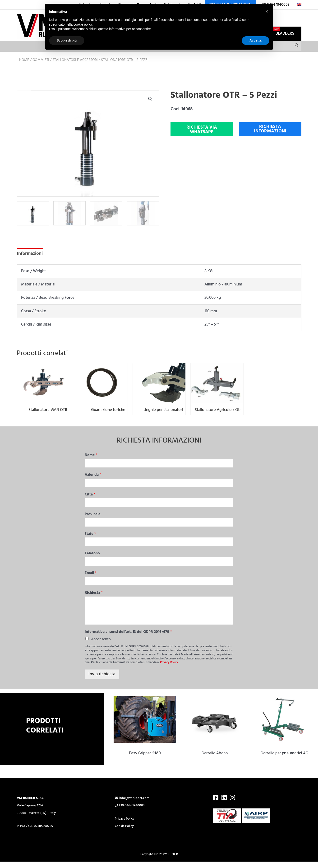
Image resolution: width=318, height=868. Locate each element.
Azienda (93, 481)
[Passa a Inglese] (297, 5)
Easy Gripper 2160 (147, 759)
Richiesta (94, 599)
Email (91, 579)
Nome (91, 461)
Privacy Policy (169, 668)
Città (90, 501)
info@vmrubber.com (132, 804)
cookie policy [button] (83, 24)
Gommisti (41, 61)
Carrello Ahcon (216, 759)
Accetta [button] (256, 40)
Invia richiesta (102, 680)
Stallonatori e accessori (75, 61)
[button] (150, 99)
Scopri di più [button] (67, 40)
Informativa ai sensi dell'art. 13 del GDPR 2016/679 (128, 638)
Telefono (92, 559)
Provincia (92, 520)
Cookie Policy (124, 832)
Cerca (297, 47)
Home (24, 61)
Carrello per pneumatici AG (286, 759)
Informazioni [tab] (30, 254)
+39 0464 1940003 (130, 811)
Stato (90, 540)
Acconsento (101, 645)
